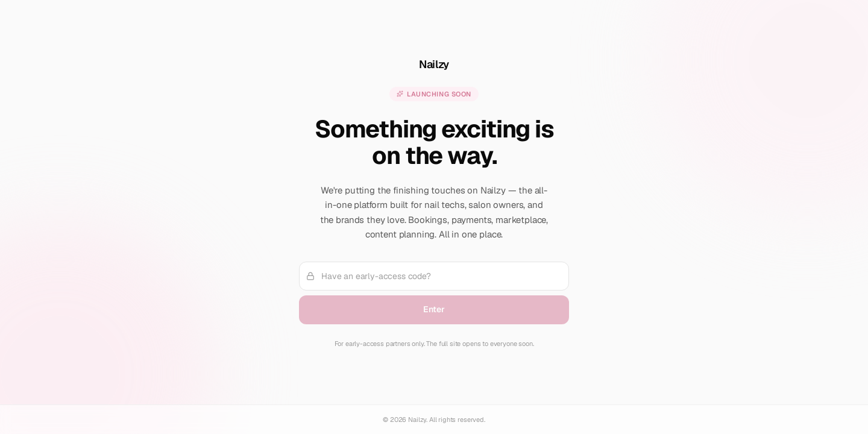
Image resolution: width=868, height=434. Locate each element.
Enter (434, 309)
